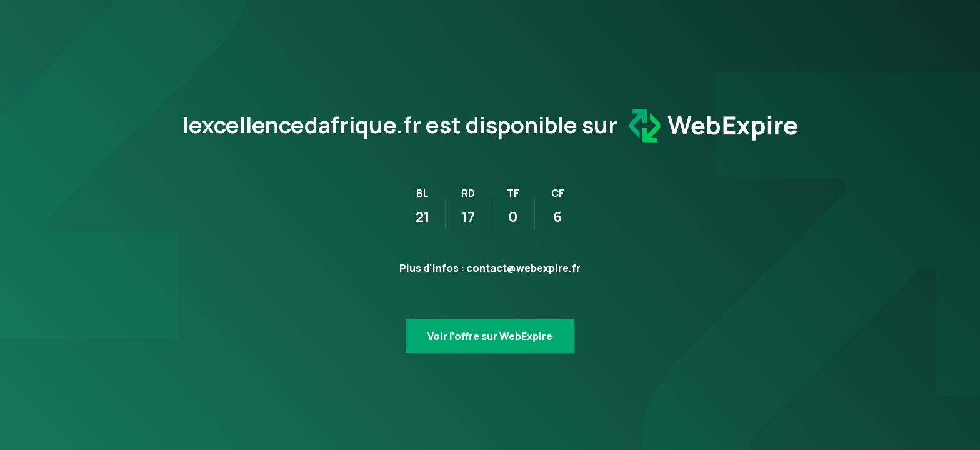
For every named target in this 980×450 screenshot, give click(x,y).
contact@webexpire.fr (523, 268)
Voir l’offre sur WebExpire (490, 336)
